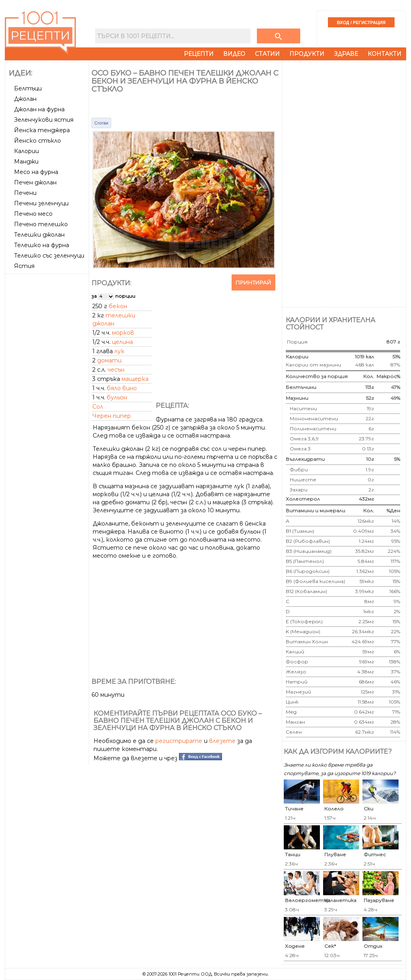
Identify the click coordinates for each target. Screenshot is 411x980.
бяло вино (122, 388)
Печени (25, 193)
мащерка (135, 379)
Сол (98, 407)
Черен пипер (112, 416)
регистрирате (179, 741)
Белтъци (28, 88)
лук (119, 351)
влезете (222, 741)
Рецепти (199, 54)
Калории (26, 151)
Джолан (25, 99)
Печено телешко (41, 224)
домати (109, 360)
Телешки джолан (39, 235)
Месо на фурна (36, 172)
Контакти (385, 54)
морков (123, 333)
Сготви (101, 123)
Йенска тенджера (42, 130)
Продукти (307, 54)
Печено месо (33, 214)
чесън (116, 370)
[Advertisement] (48, 397)
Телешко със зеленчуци (49, 256)
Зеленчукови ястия (44, 120)
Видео (234, 54)
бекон (118, 306)
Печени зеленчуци (41, 203)
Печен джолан (35, 182)
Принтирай (253, 282)
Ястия (24, 266)
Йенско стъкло (38, 141)
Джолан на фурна (39, 109)
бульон (117, 397)
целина (122, 342)
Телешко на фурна (42, 245)
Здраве (346, 54)
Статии (267, 54)
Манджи (26, 162)
